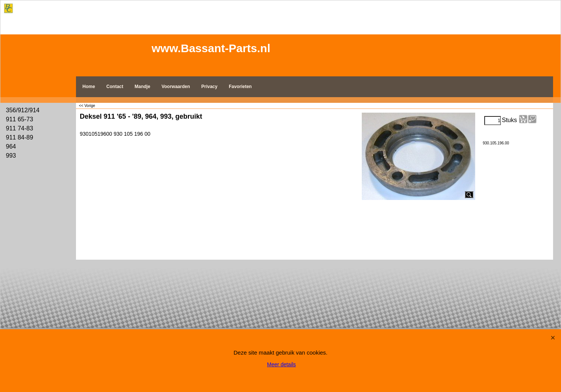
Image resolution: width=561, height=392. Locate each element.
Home (89, 87)
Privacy (210, 87)
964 (11, 146)
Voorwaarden (176, 87)
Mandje (142, 87)
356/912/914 (23, 110)
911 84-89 (20, 137)
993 (11, 156)
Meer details (281, 364)
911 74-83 (20, 128)
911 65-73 (20, 119)
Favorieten (240, 87)
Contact (115, 87)
